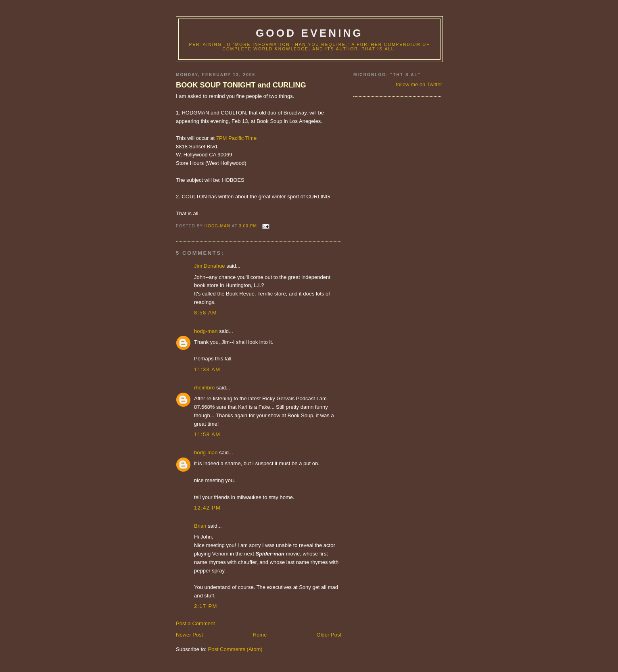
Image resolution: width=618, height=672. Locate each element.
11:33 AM (207, 369)
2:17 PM (206, 606)
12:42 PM (207, 508)
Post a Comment (195, 623)
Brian (200, 526)
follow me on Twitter (419, 84)
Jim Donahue (210, 266)
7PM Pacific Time (236, 138)
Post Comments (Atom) (235, 649)
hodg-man (206, 331)
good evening (309, 33)
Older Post (329, 635)
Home (260, 635)
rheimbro (204, 388)
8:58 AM (206, 313)
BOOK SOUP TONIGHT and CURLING (241, 85)
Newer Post (189, 635)
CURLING (318, 197)
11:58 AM (207, 434)
